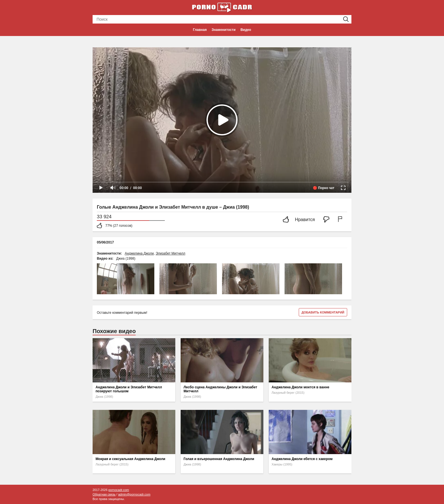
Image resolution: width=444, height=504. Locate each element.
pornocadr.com (119, 490)
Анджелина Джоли (139, 253)
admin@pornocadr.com (134, 494)
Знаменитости (223, 30)
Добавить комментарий (323, 312)
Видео (246, 30)
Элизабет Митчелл (171, 253)
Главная (200, 30)
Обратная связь (104, 494)
